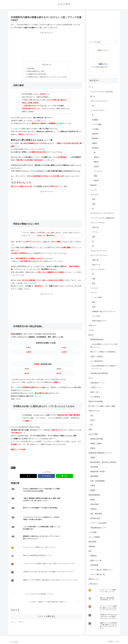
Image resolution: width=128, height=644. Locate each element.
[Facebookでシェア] (46, 476)
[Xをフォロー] (103, 71)
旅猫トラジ (103, 64)
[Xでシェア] (28, 476)
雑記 (13, 468)
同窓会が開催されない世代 (36, 71)
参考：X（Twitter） (29, 112)
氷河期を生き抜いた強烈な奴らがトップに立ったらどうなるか (47, 77)
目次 (44, 65)
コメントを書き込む (46, 595)
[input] (103, 42)
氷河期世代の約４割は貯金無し (37, 74)
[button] (116, 42)
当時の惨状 (31, 69)
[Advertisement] (46, 47)
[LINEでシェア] (64, 476)
